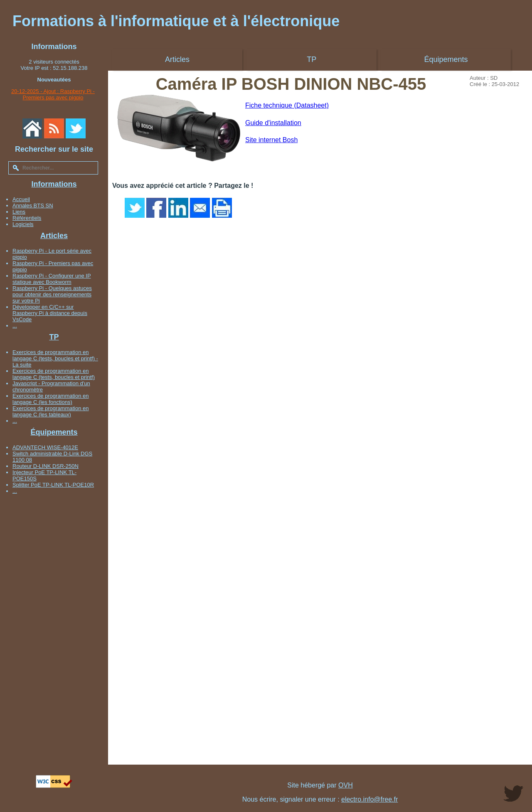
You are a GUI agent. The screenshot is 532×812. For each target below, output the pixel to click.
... (15, 326)
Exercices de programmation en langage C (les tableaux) (51, 411)
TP (54, 337)
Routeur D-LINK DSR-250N (46, 466)
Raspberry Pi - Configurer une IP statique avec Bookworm (52, 279)
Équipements (54, 432)
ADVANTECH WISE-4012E (45, 447)
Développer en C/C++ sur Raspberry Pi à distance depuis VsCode (50, 313)
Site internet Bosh (271, 140)
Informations (54, 184)
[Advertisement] (54, 623)
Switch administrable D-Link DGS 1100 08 (52, 457)
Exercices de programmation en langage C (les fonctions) (51, 399)
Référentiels (27, 218)
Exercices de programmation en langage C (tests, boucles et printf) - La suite (55, 358)
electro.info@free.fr (369, 799)
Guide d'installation (273, 123)
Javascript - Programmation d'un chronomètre (51, 386)
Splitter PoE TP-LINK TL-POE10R (53, 485)
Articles (54, 236)
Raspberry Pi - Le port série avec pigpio (52, 254)
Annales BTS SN (33, 205)
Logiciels (23, 224)
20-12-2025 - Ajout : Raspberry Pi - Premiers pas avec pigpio (53, 94)
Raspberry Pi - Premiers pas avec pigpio (53, 266)
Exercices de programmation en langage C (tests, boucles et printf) (54, 374)
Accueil (21, 199)
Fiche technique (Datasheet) (287, 105)
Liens (19, 212)
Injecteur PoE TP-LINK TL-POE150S (44, 475)
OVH (346, 785)
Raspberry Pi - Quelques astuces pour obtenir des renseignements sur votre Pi (52, 294)
